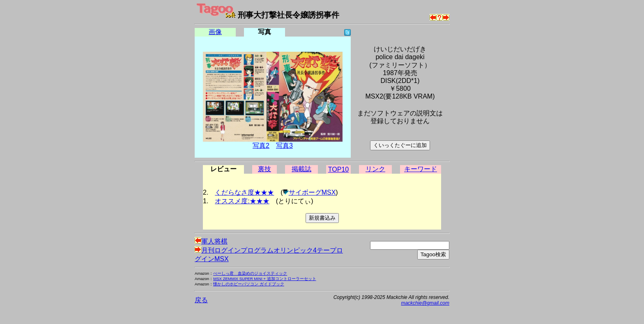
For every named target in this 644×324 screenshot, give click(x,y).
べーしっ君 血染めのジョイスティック (250, 273)
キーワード (421, 169)
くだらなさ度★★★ (244, 192)
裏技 (264, 169)
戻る (201, 300)
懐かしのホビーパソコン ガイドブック (249, 284)
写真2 (261, 146)
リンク (375, 169)
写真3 (284, 146)
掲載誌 (301, 169)
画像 (215, 32)
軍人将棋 (211, 241)
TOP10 (338, 169)
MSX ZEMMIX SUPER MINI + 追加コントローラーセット (264, 279)
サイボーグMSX (312, 192)
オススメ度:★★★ (242, 201)
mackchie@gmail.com (425, 303)
